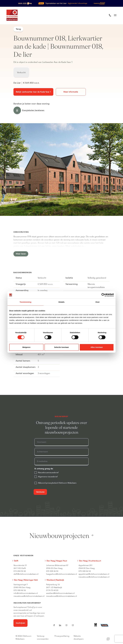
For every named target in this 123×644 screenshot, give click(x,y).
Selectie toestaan (62, 347)
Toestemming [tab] (25, 302)
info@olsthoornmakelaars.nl (26, 593)
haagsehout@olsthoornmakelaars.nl (60, 574)
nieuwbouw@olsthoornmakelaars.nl (93, 577)
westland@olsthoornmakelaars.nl (60, 593)
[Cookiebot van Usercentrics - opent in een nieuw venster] (103, 295)
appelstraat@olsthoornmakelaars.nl (93, 574)
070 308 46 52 (85, 571)
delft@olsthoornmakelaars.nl (26, 574)
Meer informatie (71, 92)
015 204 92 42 (20, 571)
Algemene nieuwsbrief (48, 477)
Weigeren (26, 347)
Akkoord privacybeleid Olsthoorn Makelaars (57, 483)
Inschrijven (20, 623)
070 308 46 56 (20, 590)
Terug (18, 29)
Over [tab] (98, 302)
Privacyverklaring (62, 636)
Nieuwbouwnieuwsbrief (48, 473)
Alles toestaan (97, 347)
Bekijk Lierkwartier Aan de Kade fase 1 (33, 92)
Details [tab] (61, 302)
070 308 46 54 (52, 571)
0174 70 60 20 (52, 590)
